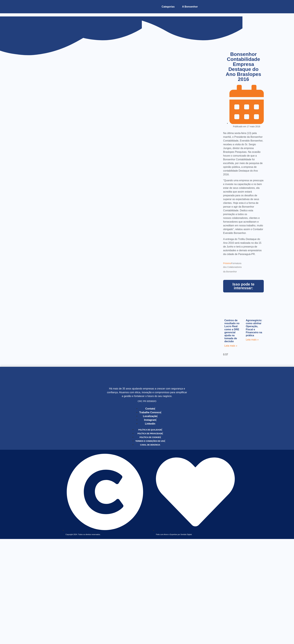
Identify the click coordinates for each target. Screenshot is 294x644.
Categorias (168, 7)
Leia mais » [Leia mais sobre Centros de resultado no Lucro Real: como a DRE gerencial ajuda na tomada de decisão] (231, 346)
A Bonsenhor (190, 7)
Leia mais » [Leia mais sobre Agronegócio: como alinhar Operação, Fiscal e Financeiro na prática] (252, 340)
